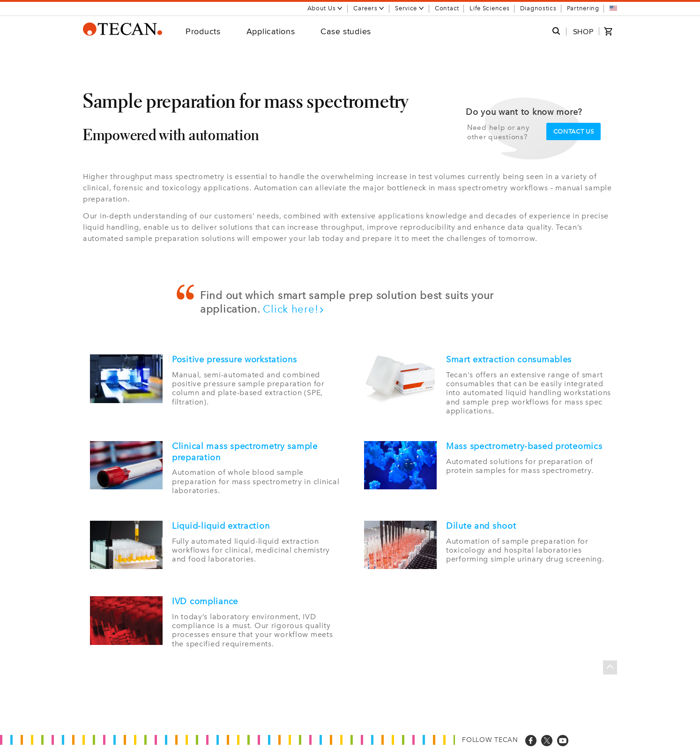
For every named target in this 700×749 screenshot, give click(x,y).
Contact (447, 8)
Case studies (346, 31)
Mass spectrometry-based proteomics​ (524, 446)
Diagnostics (538, 8)
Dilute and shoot (481, 526)
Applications (271, 31)
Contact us (574, 131)
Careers (369, 8)
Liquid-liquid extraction (221, 526)
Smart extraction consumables (509, 360)
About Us (325, 8)
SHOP (583, 32)
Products (203, 31)
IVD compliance (205, 601)
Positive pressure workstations (235, 360)
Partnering (583, 8)
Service (410, 8)
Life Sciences (489, 8)
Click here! (294, 309)
